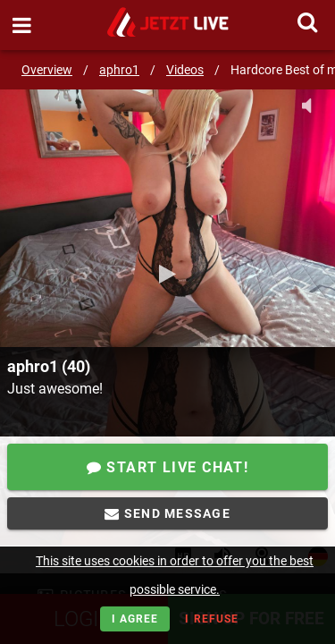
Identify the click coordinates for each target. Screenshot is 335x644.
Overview (47, 70)
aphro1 (119, 70)
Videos (185, 70)
